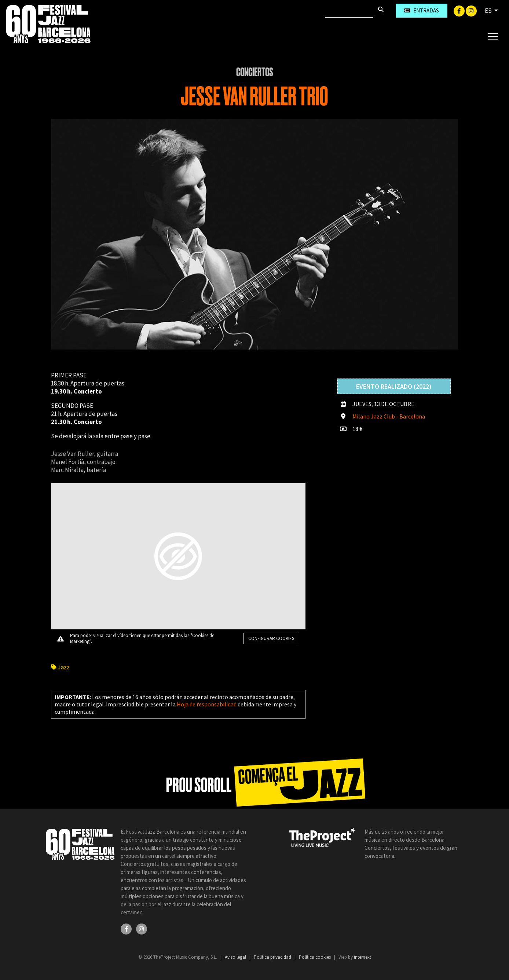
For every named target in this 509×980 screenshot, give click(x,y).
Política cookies (315, 957)
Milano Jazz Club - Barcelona (389, 416)
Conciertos (255, 72)
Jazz (60, 667)
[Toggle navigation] (493, 36)
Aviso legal (236, 957)
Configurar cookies (271, 638)
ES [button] (489, 11)
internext (362, 957)
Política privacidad (273, 957)
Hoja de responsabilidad (207, 704)
